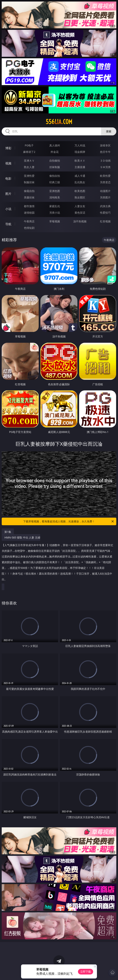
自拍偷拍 (55, 161)
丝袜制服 (55, 167)
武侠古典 (105, 206)
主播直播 (80, 167)
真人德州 (55, 145)
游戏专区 (105, 145)
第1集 (8, 532)
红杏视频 (105, 221)
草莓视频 (55, 221)
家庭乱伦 (55, 206)
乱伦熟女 (80, 182)
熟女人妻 (29, 167)
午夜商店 (29, 221)
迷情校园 (29, 213)
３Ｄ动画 (105, 161)
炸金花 (55, 152)
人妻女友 (80, 206)
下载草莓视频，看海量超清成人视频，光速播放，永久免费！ (69, 521)
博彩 (8, 148)
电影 (8, 178)
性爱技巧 (105, 213)
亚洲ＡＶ (29, 161)
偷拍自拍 (55, 176)
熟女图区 (80, 197)
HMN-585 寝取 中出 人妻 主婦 (58, 560)
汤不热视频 (80, 221)
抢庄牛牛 (105, 152)
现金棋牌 (80, 152)
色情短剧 (29, 228)
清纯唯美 (55, 197)
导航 (8, 224)
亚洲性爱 (29, 176)
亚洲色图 (55, 191)
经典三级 (55, 182)
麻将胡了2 (29, 152)
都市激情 (29, 206)
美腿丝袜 (29, 197)
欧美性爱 (105, 176)
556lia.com (59, 122)
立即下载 (86, 972)
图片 (8, 194)
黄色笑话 (80, 213)
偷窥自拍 (29, 191)
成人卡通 (80, 176)
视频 (8, 163)
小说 (8, 209)
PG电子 (29, 145)
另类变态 (105, 182)
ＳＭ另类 (105, 167)
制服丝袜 (29, 182)
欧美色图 (80, 191)
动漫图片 (105, 191)
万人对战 (80, 145)
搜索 (109, 131)
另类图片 (105, 197)
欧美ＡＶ (80, 161)
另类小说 (55, 213)
